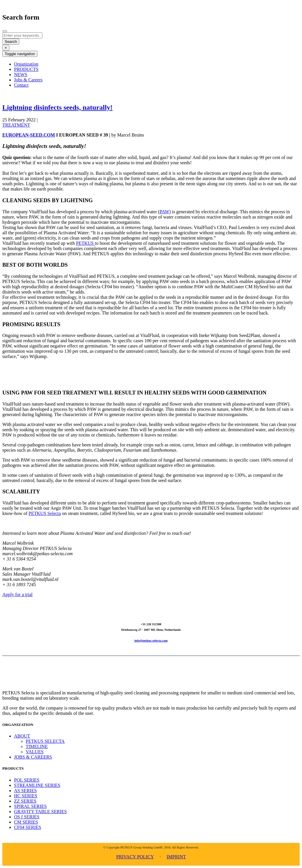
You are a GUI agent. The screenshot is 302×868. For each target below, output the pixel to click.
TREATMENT (16, 125)
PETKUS (85, 243)
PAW (165, 212)
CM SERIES (26, 822)
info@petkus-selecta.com (151, 640)
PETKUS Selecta (45, 513)
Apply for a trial (18, 594)
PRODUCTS (26, 69)
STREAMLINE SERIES (37, 785)
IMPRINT (176, 857)
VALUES (35, 752)
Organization (26, 64)
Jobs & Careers (28, 80)
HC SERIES (26, 796)
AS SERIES (25, 791)
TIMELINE (37, 746)
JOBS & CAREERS (33, 757)
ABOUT (22, 736)
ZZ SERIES (25, 801)
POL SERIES (27, 780)
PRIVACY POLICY (135, 857)
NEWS (21, 75)
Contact (21, 85)
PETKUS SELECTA (45, 741)
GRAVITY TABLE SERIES (40, 812)
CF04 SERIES (28, 827)
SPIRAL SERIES (30, 806)
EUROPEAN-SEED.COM (29, 135)
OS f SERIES (27, 817)
